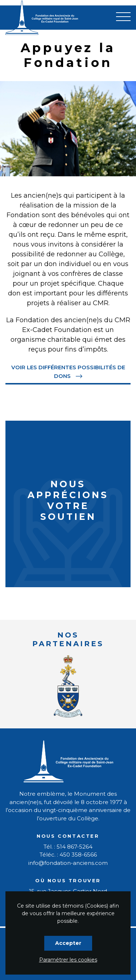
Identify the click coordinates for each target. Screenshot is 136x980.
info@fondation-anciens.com (68, 863)
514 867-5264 (75, 847)
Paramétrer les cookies (68, 960)
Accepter (68, 943)
